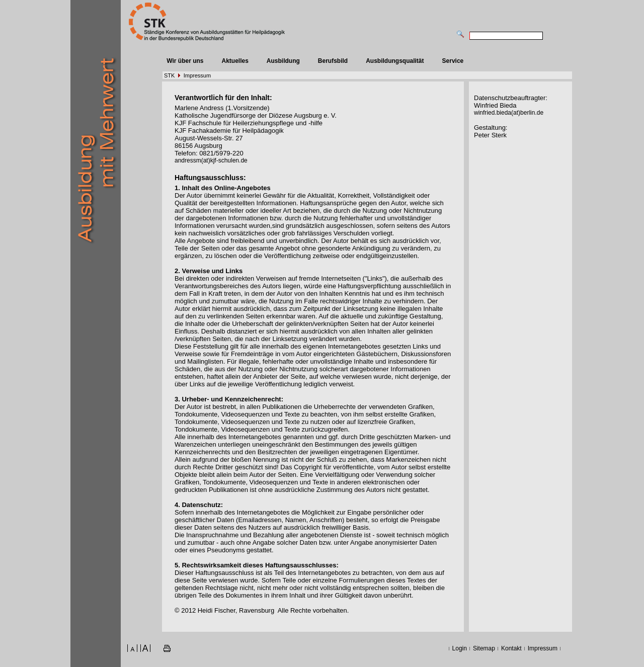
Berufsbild (333, 61)
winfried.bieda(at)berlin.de (509, 113)
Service (453, 61)
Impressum (197, 75)
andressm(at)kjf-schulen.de (211, 160)
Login (460, 648)
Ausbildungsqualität (395, 61)
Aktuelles (235, 61)
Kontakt (511, 648)
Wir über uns (185, 61)
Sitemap (484, 648)
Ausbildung (283, 61)
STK (169, 75)
